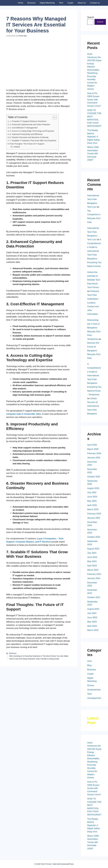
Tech (61, 3)
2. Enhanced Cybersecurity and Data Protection (30, 124)
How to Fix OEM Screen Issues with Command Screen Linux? (94, 100)
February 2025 (94, 514)
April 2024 (92, 566)
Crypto (70, 3)
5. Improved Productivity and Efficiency (26, 134)
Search (91, 17)
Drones (91, 685)
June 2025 (92, 497)
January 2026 (94, 458)
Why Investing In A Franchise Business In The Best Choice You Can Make (39, 656)
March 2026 (93, 449)
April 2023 (92, 626)
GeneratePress (67, 864)
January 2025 (94, 518)
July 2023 (92, 613)
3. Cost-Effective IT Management (24, 128)
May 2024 (92, 561)
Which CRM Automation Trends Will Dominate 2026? (93, 154)
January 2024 (94, 578)
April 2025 (92, 505)
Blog (89, 665)
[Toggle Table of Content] (53, 118)
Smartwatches (94, 690)
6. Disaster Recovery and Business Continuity (29, 137)
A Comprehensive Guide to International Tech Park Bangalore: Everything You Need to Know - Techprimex (94, 379)
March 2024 (93, 570)
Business (32, 3)
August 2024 (93, 549)
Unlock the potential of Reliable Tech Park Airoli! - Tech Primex (94, 280)
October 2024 (94, 537)
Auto (89, 661)
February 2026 (94, 453)
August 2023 (93, 609)
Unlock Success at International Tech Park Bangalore (93, 406)
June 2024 (92, 557)
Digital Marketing (47, 3)
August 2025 (93, 488)
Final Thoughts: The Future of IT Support (27, 144)
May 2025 (92, 501)
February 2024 (94, 574)
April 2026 (92, 445)
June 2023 (92, 617)
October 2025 (94, 477)
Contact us (95, 3)
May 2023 (92, 622)
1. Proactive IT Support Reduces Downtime (28, 121)
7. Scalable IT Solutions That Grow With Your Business (33, 140)
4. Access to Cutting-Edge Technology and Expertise (32, 131)
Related (17, 147)
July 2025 (92, 493)
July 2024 (92, 553)
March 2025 (93, 509)
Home (21, 3)
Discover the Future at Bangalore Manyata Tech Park (94, 350)
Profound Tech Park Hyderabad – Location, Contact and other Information (93, 303)
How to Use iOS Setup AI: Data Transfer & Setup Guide (34, 659)
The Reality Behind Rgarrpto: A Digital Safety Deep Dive (93, 137)
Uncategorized (94, 698)
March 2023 (93, 630)
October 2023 (94, 597)
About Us (82, 3)
